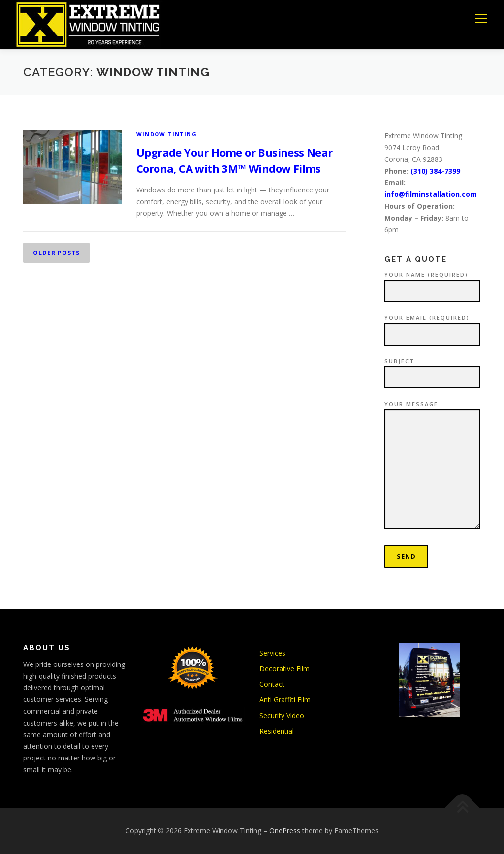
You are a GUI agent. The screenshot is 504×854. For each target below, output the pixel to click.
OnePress (285, 831)
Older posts (56, 253)
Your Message (432, 465)
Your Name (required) (432, 283)
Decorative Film (284, 669)
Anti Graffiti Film (285, 700)
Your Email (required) (432, 326)
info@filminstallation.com (431, 194)
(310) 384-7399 (435, 171)
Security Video (282, 715)
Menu (481, 18)
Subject (432, 370)
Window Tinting (167, 134)
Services (272, 653)
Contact (272, 684)
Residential (277, 731)
